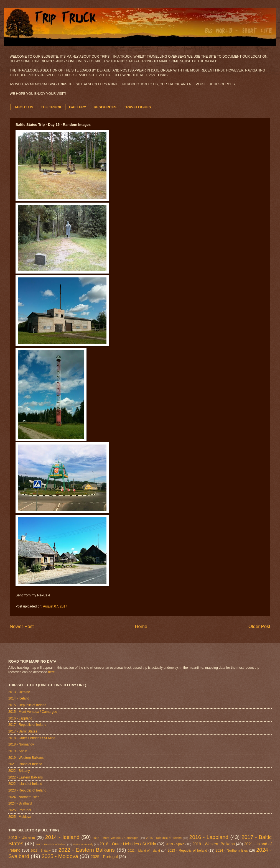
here (52, 672)
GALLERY (78, 107)
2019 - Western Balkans (26, 758)
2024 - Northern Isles (24, 797)
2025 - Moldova (20, 817)
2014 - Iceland (19, 698)
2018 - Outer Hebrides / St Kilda (32, 738)
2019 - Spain (18, 751)
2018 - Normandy (21, 744)
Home (141, 626)
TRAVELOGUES (138, 107)
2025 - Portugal (20, 810)
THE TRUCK (51, 107)
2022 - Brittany (19, 771)
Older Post (259, 626)
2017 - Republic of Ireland (27, 725)
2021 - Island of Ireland (25, 764)
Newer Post (22, 626)
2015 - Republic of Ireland (27, 705)
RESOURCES (105, 107)
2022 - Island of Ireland (25, 784)
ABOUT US (24, 107)
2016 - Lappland (20, 718)
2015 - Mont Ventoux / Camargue (33, 712)
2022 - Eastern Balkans (26, 777)
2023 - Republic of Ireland (27, 790)
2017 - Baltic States (23, 731)
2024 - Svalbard (20, 803)
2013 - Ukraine (19, 692)
